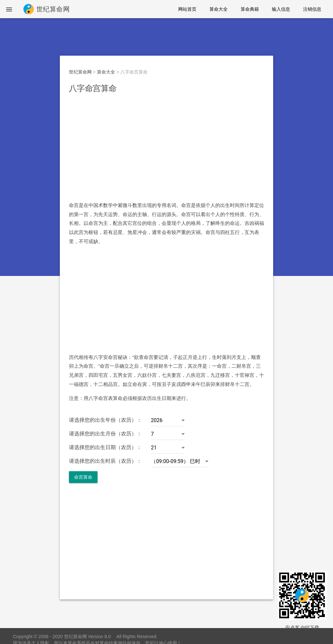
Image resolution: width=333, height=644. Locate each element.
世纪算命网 (80, 72)
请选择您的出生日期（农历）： (105, 447)
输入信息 (281, 9)
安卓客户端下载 (302, 628)
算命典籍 (250, 9)
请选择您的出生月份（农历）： (105, 434)
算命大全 (219, 9)
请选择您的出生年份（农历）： (105, 420)
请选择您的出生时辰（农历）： (105, 461)
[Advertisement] (166, 147)
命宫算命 (83, 477)
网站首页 (187, 9)
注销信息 (312, 9)
